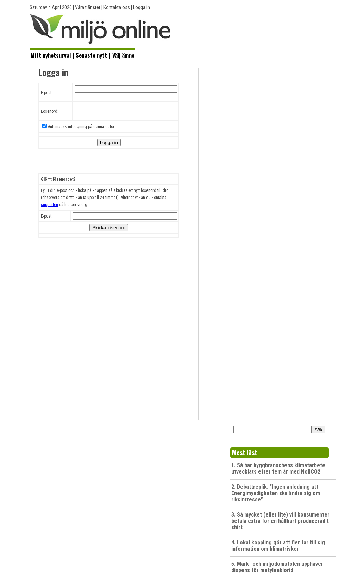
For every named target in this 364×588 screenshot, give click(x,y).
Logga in (142, 7)
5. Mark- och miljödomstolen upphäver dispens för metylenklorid (277, 567)
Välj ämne (123, 55)
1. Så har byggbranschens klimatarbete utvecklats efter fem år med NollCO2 (278, 468)
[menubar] (82, 55)
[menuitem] (51, 55)
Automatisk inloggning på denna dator (81, 127)
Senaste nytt (91, 55)
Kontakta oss (117, 7)
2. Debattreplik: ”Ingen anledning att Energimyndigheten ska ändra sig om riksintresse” (276, 493)
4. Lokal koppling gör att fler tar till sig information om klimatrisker (278, 546)
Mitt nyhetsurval (51, 55)
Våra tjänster (88, 7)
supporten (49, 205)
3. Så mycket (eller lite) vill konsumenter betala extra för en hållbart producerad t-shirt (281, 521)
